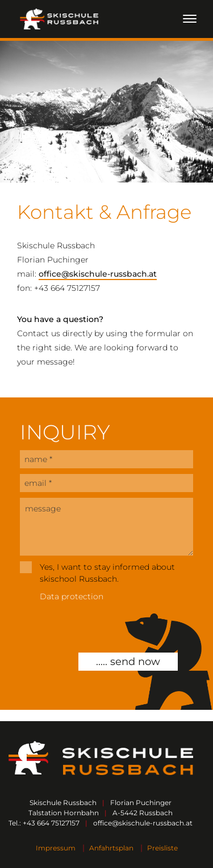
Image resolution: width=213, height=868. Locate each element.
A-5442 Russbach (143, 813)
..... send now (128, 662)
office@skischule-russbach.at (98, 274)
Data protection (72, 596)
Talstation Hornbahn (64, 813)
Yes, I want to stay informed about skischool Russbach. (107, 573)
